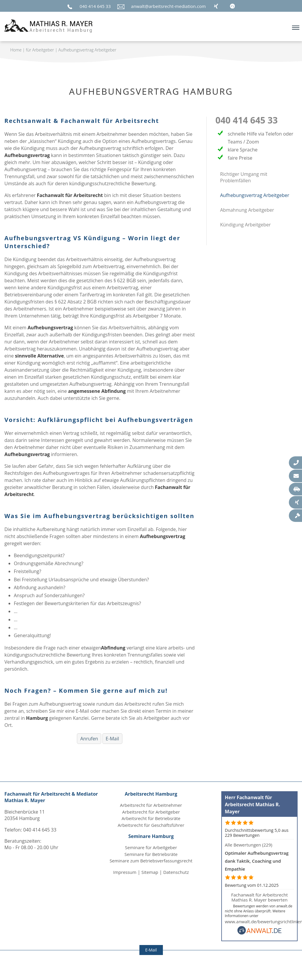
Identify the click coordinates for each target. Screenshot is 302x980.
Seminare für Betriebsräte (151, 854)
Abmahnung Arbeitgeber (247, 210)
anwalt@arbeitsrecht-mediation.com (169, 6)
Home (16, 50)
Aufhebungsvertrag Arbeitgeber (87, 50)
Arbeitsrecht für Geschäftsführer (151, 825)
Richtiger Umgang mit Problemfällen (244, 177)
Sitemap (150, 872)
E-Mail (112, 739)
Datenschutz (176, 872)
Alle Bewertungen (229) (249, 845)
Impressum (125, 872)
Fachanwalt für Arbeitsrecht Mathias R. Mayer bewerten (259, 897)
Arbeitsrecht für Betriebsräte (151, 818)
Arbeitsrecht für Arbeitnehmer (151, 805)
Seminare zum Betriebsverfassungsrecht (151, 861)
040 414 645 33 (95, 6)
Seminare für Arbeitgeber (151, 847)
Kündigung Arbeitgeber (246, 225)
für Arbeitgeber (40, 50)
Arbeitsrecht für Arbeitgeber (151, 812)
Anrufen (89, 739)
